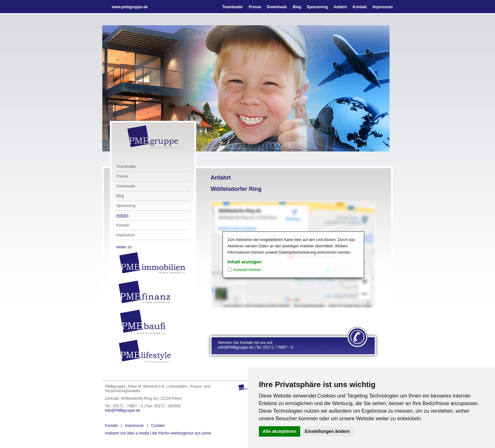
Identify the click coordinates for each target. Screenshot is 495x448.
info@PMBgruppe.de (122, 410)
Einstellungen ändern (327, 431)
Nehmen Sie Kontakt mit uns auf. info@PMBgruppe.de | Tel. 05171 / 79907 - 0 (255, 345)
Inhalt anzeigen (244, 262)
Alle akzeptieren (280, 431)
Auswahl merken (247, 270)
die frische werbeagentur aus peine (158, 433)
